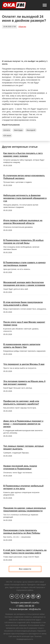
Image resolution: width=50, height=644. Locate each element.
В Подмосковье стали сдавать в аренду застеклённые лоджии (24, 264)
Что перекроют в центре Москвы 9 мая (24, 364)
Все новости (25, 569)
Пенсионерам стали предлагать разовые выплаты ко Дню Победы (22, 532)
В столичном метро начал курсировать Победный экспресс (24, 177)
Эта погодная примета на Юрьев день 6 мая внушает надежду (24, 383)
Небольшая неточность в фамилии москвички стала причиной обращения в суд (25, 198)
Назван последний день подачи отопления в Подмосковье (20, 467)
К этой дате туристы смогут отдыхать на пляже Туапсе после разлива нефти (25, 552)
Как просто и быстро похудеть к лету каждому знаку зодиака (23, 155)
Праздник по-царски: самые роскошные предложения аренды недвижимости (25, 509)
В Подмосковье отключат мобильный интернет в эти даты (23, 487)
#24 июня (7, 136)
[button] (45, 5)
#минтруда (18, 130)
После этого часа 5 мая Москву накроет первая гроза (24, 324)
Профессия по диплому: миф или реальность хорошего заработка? (21, 403)
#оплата (7, 130)
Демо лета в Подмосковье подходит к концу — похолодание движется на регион (23, 424)
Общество (22, 27)
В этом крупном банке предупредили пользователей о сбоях (23, 304)
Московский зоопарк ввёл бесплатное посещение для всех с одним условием (24, 284)
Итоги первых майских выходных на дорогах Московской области (23, 222)
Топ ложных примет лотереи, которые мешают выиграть (24, 447)
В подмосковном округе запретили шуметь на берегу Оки (22, 346)
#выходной (31, 130)
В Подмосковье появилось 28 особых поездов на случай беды (23, 242)
